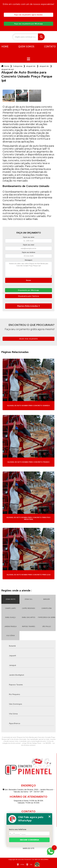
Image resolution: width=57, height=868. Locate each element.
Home (5, 46)
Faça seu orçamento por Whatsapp (28, 24)
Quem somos (26, 46)
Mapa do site (29, 848)
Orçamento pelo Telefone (29, 296)
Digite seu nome (29, 237)
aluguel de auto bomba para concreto (31, 66)
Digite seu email (29, 245)
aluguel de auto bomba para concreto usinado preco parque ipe (8, 69)
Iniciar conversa (29, 840)
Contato (50, 46)
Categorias (18, 66)
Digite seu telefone (28, 252)
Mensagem (28, 260)
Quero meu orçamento (28, 339)
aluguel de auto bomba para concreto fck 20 (44, 66)
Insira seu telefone (18, 829)
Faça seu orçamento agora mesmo (28, 15)
